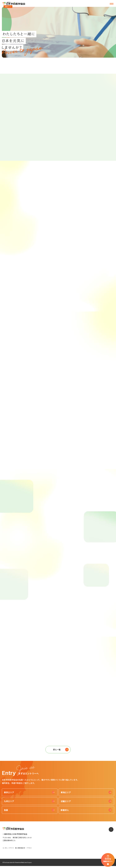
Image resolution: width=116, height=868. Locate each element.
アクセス (29, 848)
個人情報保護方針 (20, 848)
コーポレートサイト (8, 848)
